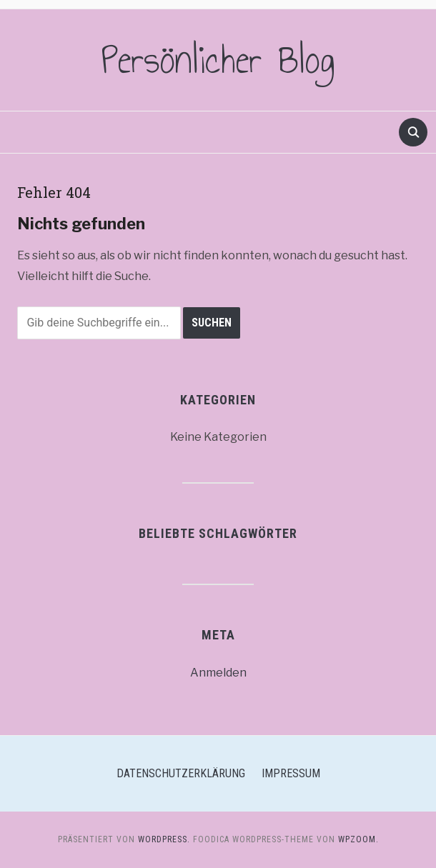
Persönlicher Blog (218, 60)
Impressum (291, 773)
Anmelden (218, 673)
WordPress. (164, 839)
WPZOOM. (358, 839)
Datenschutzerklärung (181, 773)
